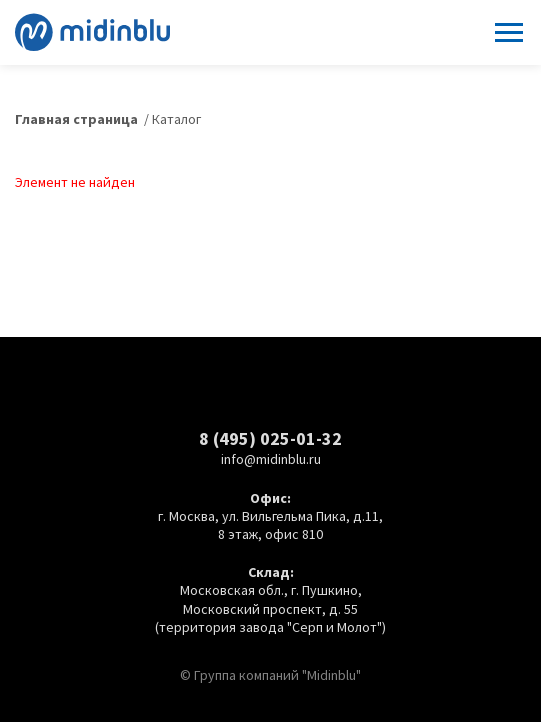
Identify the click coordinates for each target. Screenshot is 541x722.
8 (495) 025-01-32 (270, 438)
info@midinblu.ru (271, 459)
